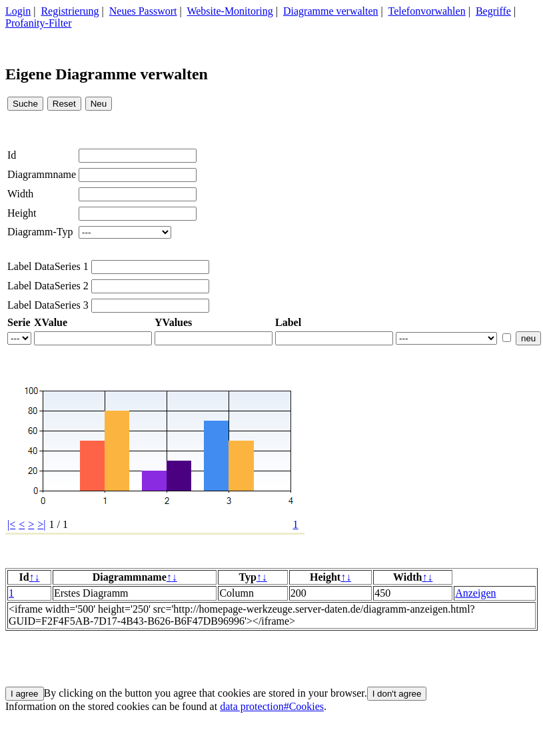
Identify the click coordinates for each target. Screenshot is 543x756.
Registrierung (70, 11)
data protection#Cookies (272, 706)
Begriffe (493, 11)
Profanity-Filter (39, 23)
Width (20, 194)
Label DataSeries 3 (48, 305)
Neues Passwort (143, 11)
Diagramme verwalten (331, 11)
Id (12, 155)
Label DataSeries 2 (48, 286)
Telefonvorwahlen (427, 11)
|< (11, 524)
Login (18, 11)
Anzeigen (475, 593)
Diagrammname (42, 174)
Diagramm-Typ (40, 232)
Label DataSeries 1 (48, 266)
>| (41, 524)
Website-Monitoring (230, 11)
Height (22, 213)
